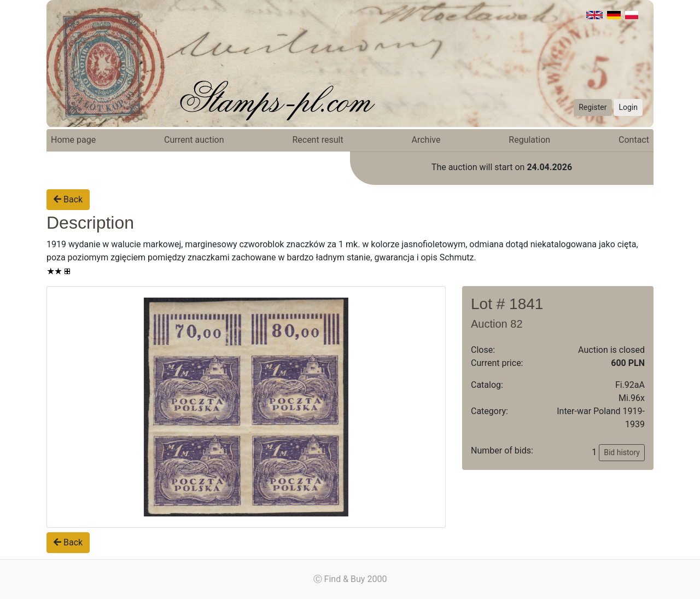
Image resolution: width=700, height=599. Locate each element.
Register (593, 107)
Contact (634, 140)
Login (628, 107)
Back (68, 199)
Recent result (317, 140)
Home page (73, 140)
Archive (426, 140)
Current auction (194, 140)
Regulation (529, 140)
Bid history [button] (622, 452)
